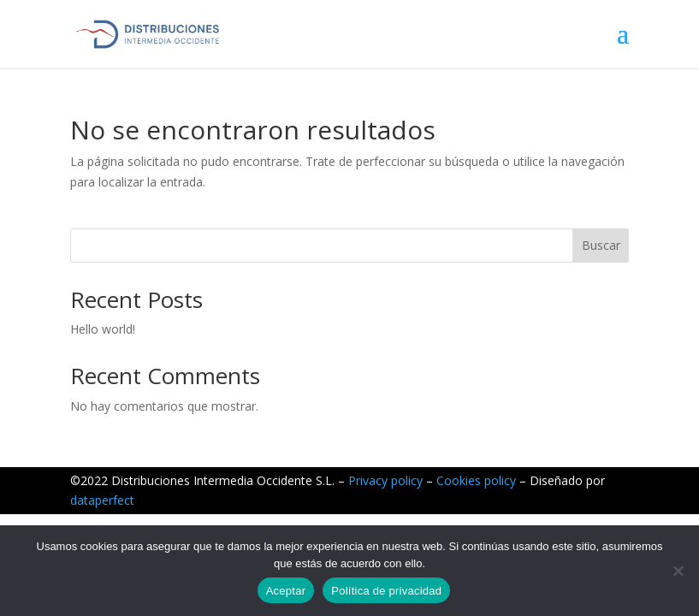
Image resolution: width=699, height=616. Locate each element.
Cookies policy (476, 480)
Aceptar (286, 591)
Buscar (601, 245)
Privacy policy (385, 480)
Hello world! (103, 329)
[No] (678, 571)
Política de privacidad (386, 591)
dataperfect (102, 500)
